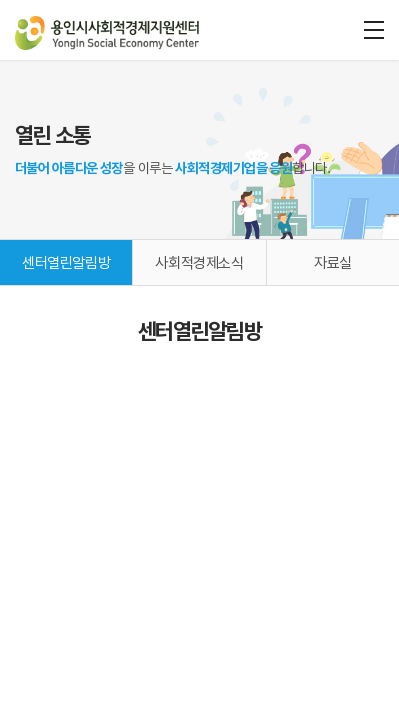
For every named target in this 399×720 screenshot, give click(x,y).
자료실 (333, 263)
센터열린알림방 (66, 263)
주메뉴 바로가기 (0, 0)
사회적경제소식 (199, 263)
